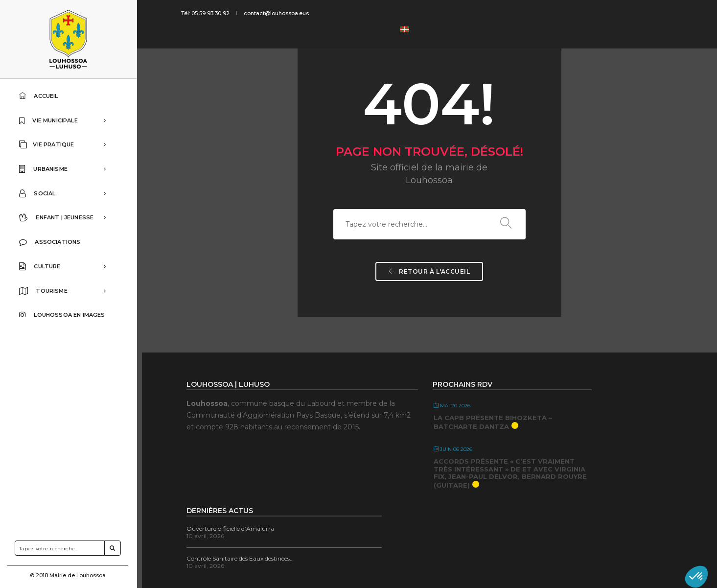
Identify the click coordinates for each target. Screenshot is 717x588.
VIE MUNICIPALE (67, 121)
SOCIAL (67, 196)
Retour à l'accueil (430, 298)
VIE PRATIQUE (67, 146)
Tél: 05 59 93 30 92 (217, 13)
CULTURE (67, 271)
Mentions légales (584, 568)
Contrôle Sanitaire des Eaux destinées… (572, 434)
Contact (544, 568)
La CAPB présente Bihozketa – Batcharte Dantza (443, 428)
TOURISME (67, 296)
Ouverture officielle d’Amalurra (562, 404)
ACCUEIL (41, 96)
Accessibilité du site (641, 568)
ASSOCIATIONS (53, 246)
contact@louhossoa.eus (286, 13)
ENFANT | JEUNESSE (67, 221)
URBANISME (67, 171)
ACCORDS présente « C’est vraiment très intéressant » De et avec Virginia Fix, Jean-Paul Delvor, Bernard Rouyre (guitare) (448, 491)
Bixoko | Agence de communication (289, 568)
